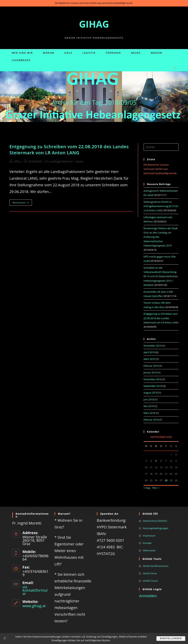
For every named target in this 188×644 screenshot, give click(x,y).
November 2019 (153, 346)
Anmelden (148, 596)
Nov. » (156, 488)
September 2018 (153, 386)
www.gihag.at (34, 606)
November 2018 (153, 379)
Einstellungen (170, 638)
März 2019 (149, 359)
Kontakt (147, 543)
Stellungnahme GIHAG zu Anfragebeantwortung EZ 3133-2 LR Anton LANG (161, 206)
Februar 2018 (151, 420)
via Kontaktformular (35, 590)
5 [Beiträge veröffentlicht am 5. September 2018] (156, 461)
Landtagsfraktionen (61, 161)
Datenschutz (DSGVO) (155, 521)
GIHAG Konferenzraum (156, 566)
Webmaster (149, 550)
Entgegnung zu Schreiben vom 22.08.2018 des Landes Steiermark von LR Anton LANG (69, 150)
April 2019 (149, 352)
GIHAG (94, 24)
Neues (79, 161)
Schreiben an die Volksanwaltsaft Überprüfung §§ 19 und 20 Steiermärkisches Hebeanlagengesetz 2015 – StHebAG (161, 276)
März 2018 (149, 413)
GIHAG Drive (150, 573)
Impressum (149, 536)
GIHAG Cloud (150, 581)
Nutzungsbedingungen (155, 528)
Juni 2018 (149, 399)
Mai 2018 (149, 406)
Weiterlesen (22, 203)
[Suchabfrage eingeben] (161, 147)
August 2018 (151, 393)
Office (17, 161)
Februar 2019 (151, 366)
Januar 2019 (150, 372)
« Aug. (147, 488)
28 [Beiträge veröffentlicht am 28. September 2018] (166, 480)
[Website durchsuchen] (175, 68)
